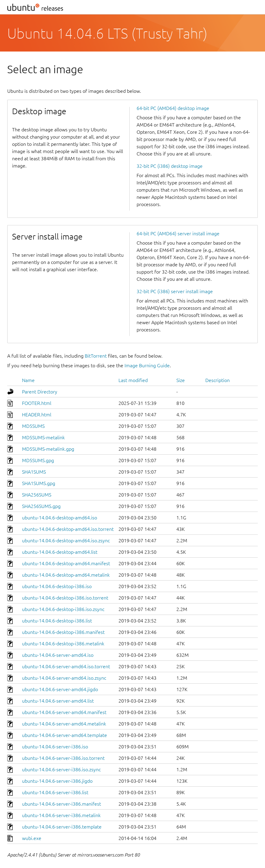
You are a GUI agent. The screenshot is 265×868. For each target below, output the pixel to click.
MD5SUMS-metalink (43, 437)
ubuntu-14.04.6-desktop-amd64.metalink (66, 575)
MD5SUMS (33, 426)
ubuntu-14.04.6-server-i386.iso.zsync (61, 769)
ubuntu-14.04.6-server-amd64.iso (58, 655)
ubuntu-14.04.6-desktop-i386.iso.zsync (63, 609)
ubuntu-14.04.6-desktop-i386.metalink (63, 644)
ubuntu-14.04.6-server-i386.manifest (62, 804)
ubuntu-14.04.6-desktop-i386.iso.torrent (65, 598)
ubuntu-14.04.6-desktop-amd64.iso (60, 518)
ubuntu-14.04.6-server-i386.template (62, 827)
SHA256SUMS (37, 495)
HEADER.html (37, 415)
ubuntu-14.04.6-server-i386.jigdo (57, 781)
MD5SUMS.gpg (38, 460)
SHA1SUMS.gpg (39, 483)
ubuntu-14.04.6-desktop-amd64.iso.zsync (66, 541)
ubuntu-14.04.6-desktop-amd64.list (60, 552)
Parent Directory (40, 392)
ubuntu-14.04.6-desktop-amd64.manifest (66, 563)
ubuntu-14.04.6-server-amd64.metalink (64, 724)
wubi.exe (32, 838)
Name (28, 380)
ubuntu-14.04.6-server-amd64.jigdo (60, 689)
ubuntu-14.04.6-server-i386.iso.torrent (63, 758)
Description (218, 380)
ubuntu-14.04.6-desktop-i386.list (57, 621)
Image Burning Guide (147, 365)
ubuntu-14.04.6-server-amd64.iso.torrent (66, 666)
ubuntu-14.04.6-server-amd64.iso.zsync (64, 678)
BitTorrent (96, 356)
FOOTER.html (37, 403)
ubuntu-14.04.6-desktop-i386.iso (57, 586)
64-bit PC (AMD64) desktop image (173, 108)
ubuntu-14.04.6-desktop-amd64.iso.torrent (68, 529)
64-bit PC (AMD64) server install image (178, 233)
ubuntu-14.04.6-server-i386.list (55, 792)
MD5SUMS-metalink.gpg (48, 449)
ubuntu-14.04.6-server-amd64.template (65, 735)
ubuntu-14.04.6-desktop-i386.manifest (63, 632)
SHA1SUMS (34, 472)
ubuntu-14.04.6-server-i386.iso (55, 747)
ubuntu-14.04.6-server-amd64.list (58, 701)
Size (181, 380)
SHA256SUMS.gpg (41, 506)
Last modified (133, 380)
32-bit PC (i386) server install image (175, 291)
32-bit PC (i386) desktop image (170, 166)
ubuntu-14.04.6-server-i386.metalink (61, 815)
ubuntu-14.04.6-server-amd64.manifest (64, 712)
